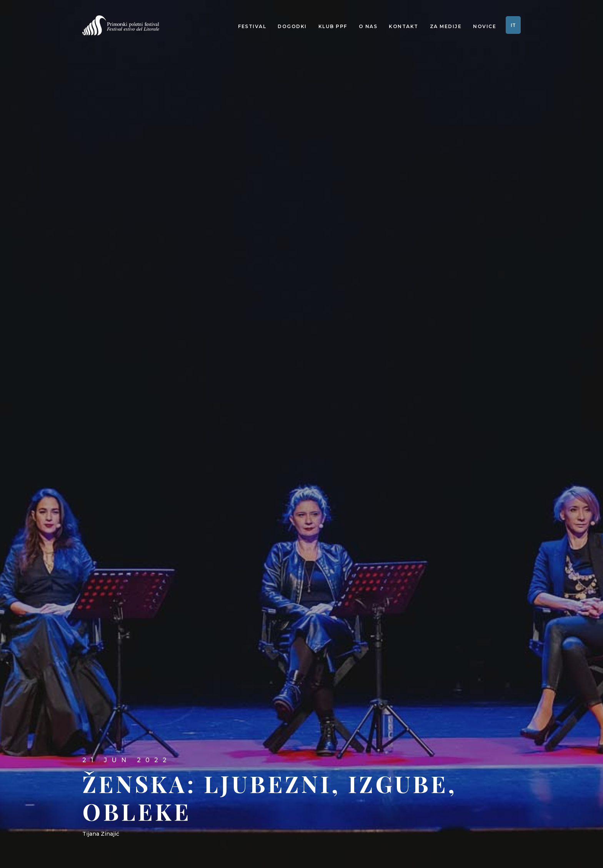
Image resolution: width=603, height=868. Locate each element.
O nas (368, 26)
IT (513, 25)
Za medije (446, 26)
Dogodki (292, 26)
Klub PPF (333, 26)
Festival (252, 26)
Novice (485, 26)
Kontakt (404, 26)
